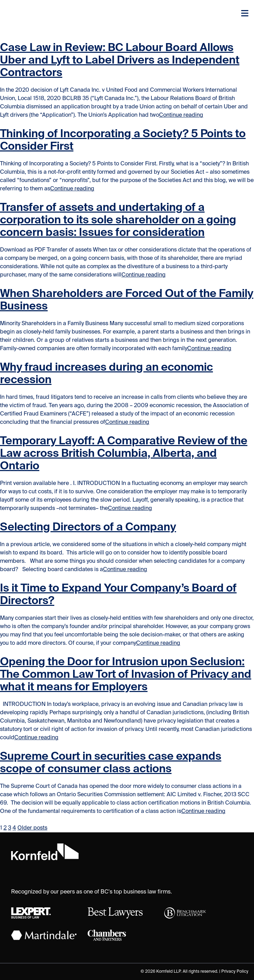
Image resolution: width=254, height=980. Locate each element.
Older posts (32, 828)
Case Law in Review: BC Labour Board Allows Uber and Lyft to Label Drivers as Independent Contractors (120, 60)
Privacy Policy (235, 972)
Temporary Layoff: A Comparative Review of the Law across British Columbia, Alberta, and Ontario (124, 454)
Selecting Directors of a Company (88, 527)
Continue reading (181, 115)
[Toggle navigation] (245, 14)
